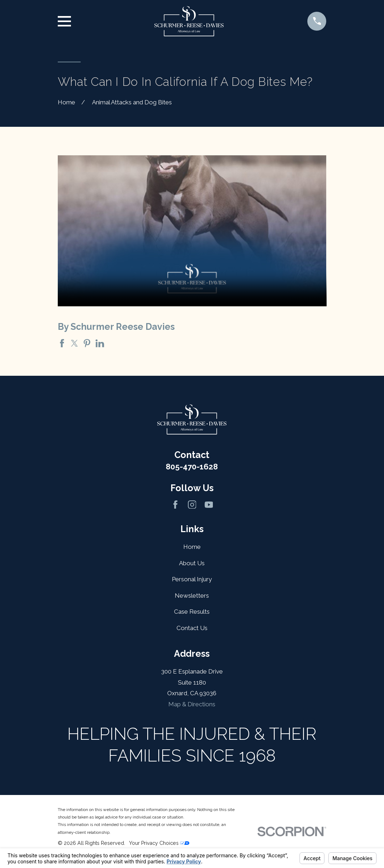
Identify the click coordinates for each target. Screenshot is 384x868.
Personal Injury (192, 579)
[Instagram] (192, 505)
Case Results (192, 612)
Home (192, 547)
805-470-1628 (192, 467)
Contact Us (192, 628)
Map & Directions (192, 704)
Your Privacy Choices (159, 843)
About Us (192, 563)
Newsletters (192, 596)
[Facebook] (175, 505)
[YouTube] (209, 505)
